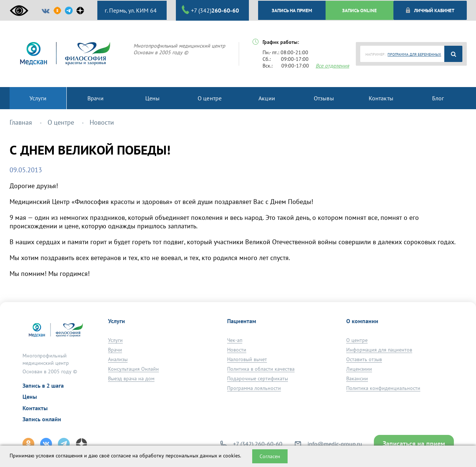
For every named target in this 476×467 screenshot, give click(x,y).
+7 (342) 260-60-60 (258, 444)
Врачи (115, 350)
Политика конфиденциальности (383, 388)
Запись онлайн (42, 419)
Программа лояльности (254, 388)
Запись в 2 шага (43, 385)
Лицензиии (359, 369)
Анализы (118, 359)
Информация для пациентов (379, 350)
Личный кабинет (430, 10)
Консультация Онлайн (133, 369)
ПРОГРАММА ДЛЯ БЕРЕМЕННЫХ (414, 54)
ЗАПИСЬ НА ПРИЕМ (292, 10)
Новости (237, 350)
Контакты (35, 408)
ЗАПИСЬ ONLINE (359, 10)
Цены (30, 397)
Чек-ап (235, 340)
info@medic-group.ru (335, 444)
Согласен (270, 456)
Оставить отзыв (364, 359)
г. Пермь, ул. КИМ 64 (130, 10)
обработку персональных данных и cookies (190, 456)
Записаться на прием (414, 444)
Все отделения (332, 66)
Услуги (115, 340)
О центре (357, 340)
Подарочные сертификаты (258, 378)
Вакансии (357, 378)
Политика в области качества (261, 369)
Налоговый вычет (247, 359)
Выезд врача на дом (131, 378)
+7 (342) (210, 10)
